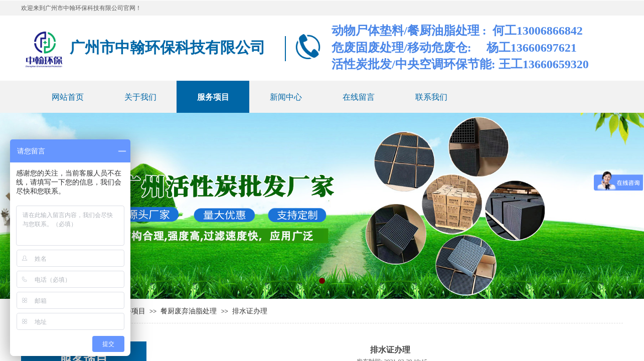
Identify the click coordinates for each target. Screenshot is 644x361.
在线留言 (359, 97)
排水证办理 (250, 311)
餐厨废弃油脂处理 (189, 311)
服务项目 (213, 97)
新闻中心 (286, 97)
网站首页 (68, 97)
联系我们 (431, 97)
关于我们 (140, 97)
